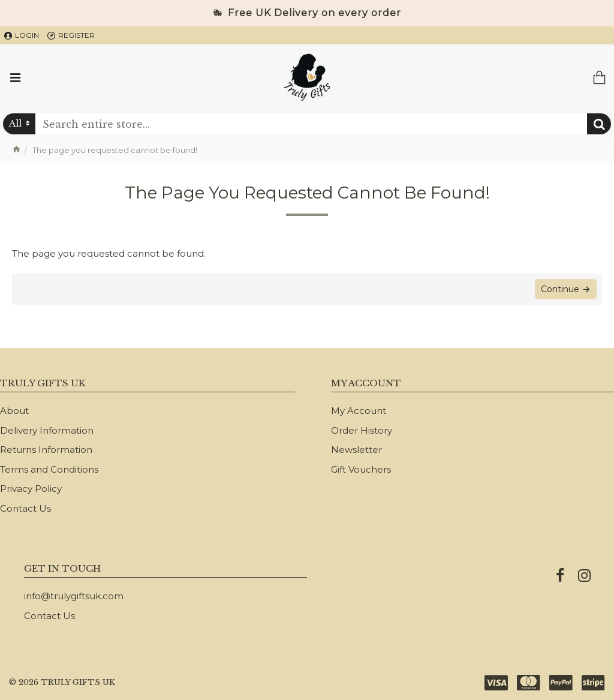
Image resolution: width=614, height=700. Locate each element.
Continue (559, 290)
